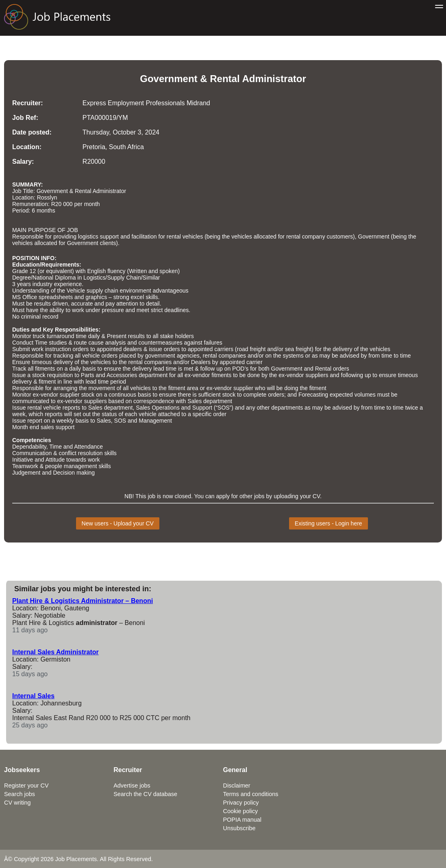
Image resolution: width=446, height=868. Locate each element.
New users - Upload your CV (118, 523)
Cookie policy (241, 811)
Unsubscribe (239, 828)
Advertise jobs (132, 786)
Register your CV (26, 786)
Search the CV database (145, 794)
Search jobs (20, 794)
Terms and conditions (251, 794)
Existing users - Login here (329, 523)
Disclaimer (237, 786)
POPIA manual (242, 820)
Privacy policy (241, 803)
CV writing (17, 803)
